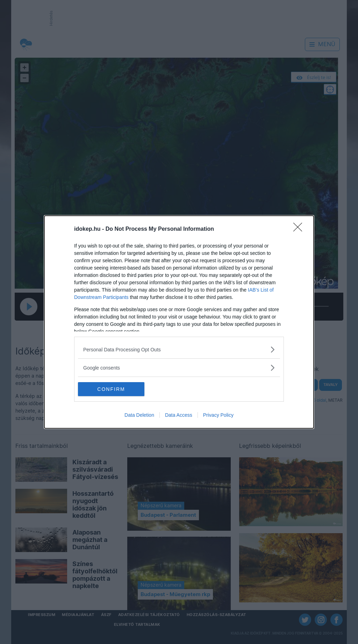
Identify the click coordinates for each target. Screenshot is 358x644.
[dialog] (179, 322)
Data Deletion (139, 415)
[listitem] (179, 349)
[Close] (300, 229)
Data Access (179, 415)
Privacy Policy (218, 415)
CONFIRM (111, 389)
